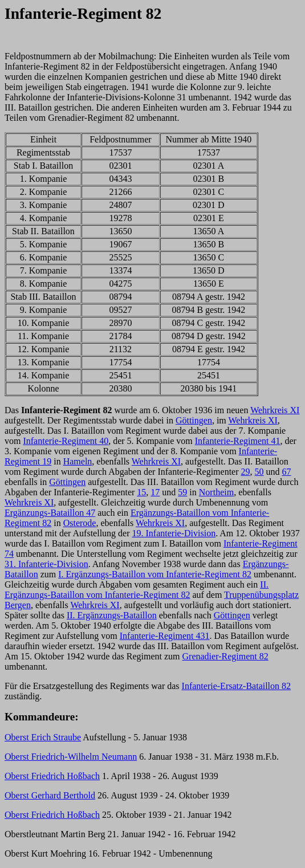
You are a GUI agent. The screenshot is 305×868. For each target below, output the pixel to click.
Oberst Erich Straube (43, 737)
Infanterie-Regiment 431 (165, 636)
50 (259, 472)
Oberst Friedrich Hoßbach (52, 776)
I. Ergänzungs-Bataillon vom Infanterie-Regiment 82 (155, 574)
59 (182, 492)
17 (155, 492)
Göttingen (194, 420)
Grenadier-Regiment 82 (225, 656)
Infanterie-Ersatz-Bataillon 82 (236, 686)
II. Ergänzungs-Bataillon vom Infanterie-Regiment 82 (137, 590)
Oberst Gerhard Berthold (50, 795)
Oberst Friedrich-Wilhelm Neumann (71, 757)
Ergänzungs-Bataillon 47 (50, 513)
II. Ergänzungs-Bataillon (112, 615)
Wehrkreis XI (275, 410)
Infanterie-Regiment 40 (66, 441)
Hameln (78, 461)
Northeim (216, 492)
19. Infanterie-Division (174, 533)
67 (287, 472)
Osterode (80, 523)
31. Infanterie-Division (46, 564)
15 (141, 492)
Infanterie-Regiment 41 (238, 441)
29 (246, 472)
